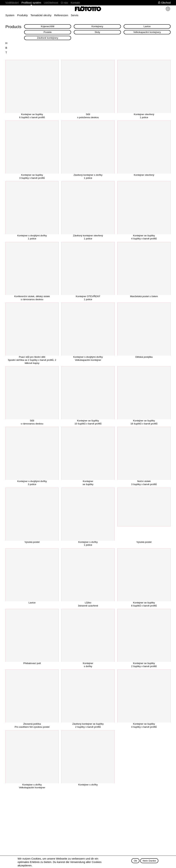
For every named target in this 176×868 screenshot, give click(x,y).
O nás (64, 3)
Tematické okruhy (41, 15)
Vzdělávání (12, 3)
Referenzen (61, 15)
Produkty (22, 15)
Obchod (166, 3)
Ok (136, 861)
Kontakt (75, 3)
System (10, 15)
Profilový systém (31, 3)
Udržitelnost (51, 3)
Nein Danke (149, 861)
